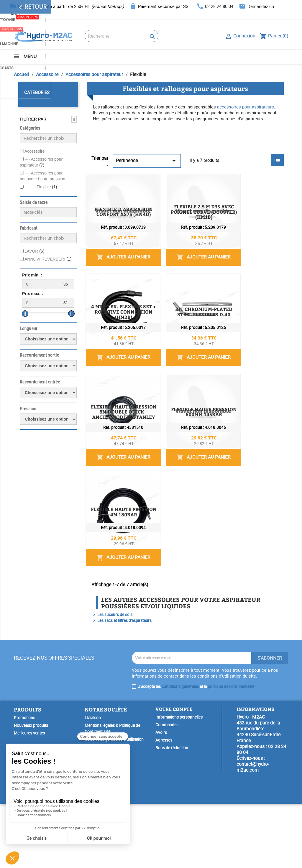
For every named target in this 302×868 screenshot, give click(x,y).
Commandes (167, 789)
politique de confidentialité (231, 750)
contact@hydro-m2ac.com (253, 831)
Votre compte (174, 773)
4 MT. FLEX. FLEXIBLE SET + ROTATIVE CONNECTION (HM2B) (217, 316)
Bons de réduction (172, 812)
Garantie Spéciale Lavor (105, 856)
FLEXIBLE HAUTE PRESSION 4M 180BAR (196, 579)
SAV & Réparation (100, 848)
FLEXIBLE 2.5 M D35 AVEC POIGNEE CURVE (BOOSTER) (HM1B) (217, 250)
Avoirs (161, 797)
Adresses (164, 804)
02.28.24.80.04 (219, 6)
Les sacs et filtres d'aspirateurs (124, 684)
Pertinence (147, 161)
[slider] (25, 314)
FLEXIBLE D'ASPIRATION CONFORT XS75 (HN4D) (206, 181)
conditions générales (180, 750)
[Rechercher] (122, 36)
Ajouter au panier (249, 221)
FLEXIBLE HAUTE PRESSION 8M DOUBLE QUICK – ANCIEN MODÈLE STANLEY (217, 449)
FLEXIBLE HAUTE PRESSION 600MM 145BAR (200, 513)
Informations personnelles (179, 781)
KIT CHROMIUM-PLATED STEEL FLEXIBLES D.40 (204, 380)
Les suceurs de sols (115, 678)
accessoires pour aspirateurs (246, 107)
